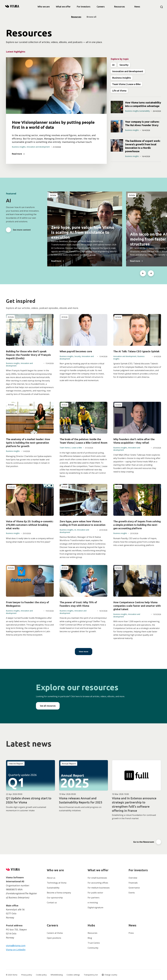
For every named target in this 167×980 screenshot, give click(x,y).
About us (51, 878)
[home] (12, 7)
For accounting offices (98, 883)
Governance (134, 888)
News (137, 7)
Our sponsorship (55, 898)
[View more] (84, 652)
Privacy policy (27, 975)
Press (131, 933)
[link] (44, 7)
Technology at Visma (57, 883)
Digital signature (95, 907)
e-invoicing (93, 903)
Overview (133, 878)
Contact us (52, 903)
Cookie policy (41, 975)
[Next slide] (151, 273)
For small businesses (97, 878)
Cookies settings (73, 975)
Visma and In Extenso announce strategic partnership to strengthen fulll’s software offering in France (134, 805)
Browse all (91, 17)
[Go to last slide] (143, 273)
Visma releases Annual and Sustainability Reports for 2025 (81, 800)
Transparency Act (91, 975)
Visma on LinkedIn (16, 950)
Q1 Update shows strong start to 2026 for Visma (29, 800)
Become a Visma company (59, 893)
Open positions (54, 938)
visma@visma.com (16, 945)
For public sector (95, 893)
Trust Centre (94, 943)
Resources (120, 7)
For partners (94, 898)
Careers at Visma (55, 933)
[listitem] (85, 229)
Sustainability (53, 888)
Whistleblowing (57, 975)
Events (132, 893)
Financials (133, 883)
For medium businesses (99, 888)
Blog (90, 938)
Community (93, 948)
